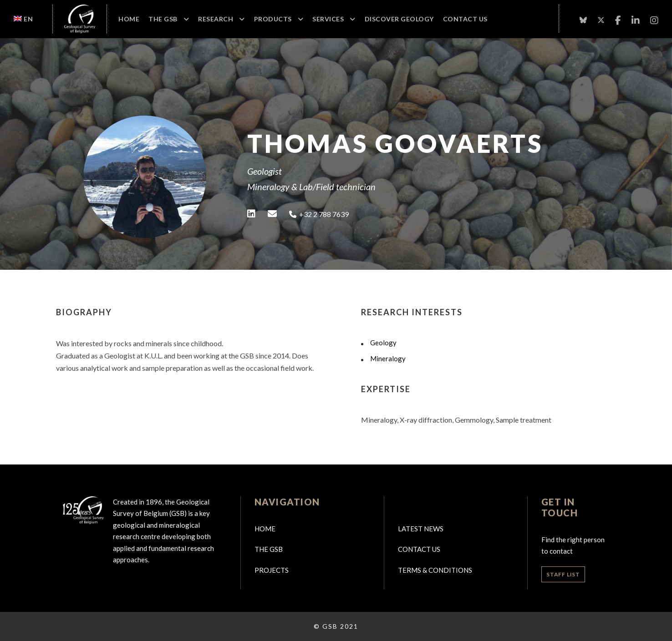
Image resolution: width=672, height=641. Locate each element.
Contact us (419, 549)
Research (216, 19)
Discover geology (399, 19)
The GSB (163, 19)
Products (273, 19)
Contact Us (465, 19)
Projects (272, 570)
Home (129, 19)
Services (328, 19)
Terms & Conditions (435, 570)
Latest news (421, 529)
